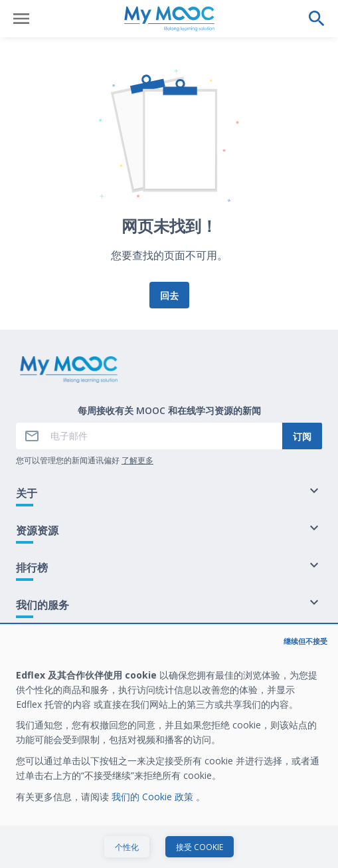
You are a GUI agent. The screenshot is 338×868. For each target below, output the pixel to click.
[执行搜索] (317, 19)
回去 (169, 295)
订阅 (302, 436)
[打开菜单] (21, 19)
